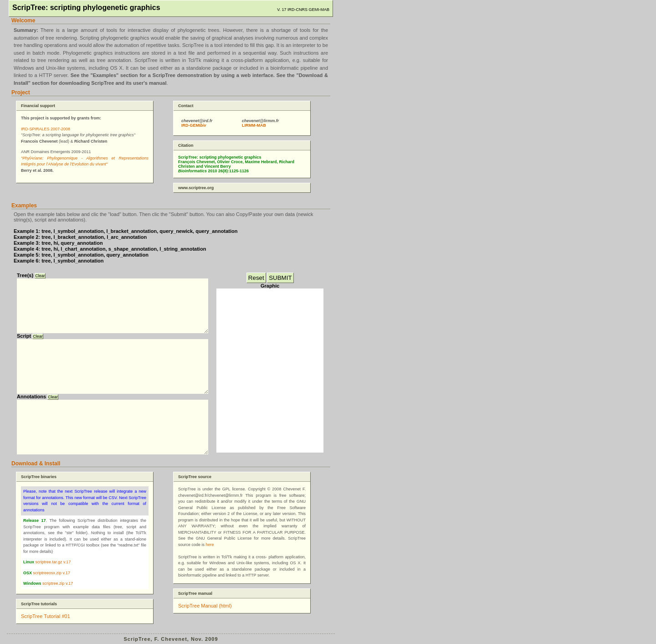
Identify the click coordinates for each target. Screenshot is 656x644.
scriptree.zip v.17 (58, 583)
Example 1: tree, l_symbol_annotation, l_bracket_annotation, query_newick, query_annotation (126, 231)
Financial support (38, 106)
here (210, 545)
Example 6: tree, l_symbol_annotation (59, 261)
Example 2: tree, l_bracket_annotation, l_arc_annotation (80, 237)
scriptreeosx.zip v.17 (52, 573)
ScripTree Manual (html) (205, 606)
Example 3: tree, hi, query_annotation (58, 243)
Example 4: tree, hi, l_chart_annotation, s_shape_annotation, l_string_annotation (110, 249)
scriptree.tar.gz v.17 (53, 562)
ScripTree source (195, 477)
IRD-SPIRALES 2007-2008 (46, 129)
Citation (186, 145)
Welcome (23, 21)
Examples (24, 206)
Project (21, 93)
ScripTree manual (195, 593)
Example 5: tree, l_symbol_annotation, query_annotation (81, 255)
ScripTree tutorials (39, 604)
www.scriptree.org (196, 188)
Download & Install (36, 464)
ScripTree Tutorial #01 (46, 616)
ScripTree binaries (39, 477)
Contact (186, 106)
